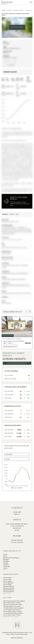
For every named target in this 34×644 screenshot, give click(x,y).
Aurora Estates (8, 578)
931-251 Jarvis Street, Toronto (12, 615)
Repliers (21, 638)
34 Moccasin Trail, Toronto (11, 617)
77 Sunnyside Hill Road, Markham (13, 613)
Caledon (6, 563)
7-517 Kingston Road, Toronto (12, 610)
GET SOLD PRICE (17, 27)
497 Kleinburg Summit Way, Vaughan (14, 601)
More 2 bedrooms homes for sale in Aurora (14, 248)
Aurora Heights (18, 10)
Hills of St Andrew (8, 592)
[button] (30, 27)
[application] (16, 110)
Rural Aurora (7, 593)
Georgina (6, 565)
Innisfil (5, 568)
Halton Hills (7, 567)
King (5, 570)
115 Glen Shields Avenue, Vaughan (13, 608)
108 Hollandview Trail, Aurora (12, 606)
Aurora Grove (7, 579)
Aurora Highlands (8, 583)
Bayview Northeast (9, 586)
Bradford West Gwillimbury (11, 558)
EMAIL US (17, 514)
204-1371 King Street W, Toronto (13, 604)
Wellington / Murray (8, 259)
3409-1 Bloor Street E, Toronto (12, 603)
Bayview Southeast (9, 588)
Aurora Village (7, 585)
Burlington (6, 561)
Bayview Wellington (9, 590)
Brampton (6, 560)
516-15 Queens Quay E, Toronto (12, 611)
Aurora (9, 10)
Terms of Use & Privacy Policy (19, 634)
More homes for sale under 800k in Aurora (14, 140)
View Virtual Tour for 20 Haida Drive (12, 240)
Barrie (5, 556)
